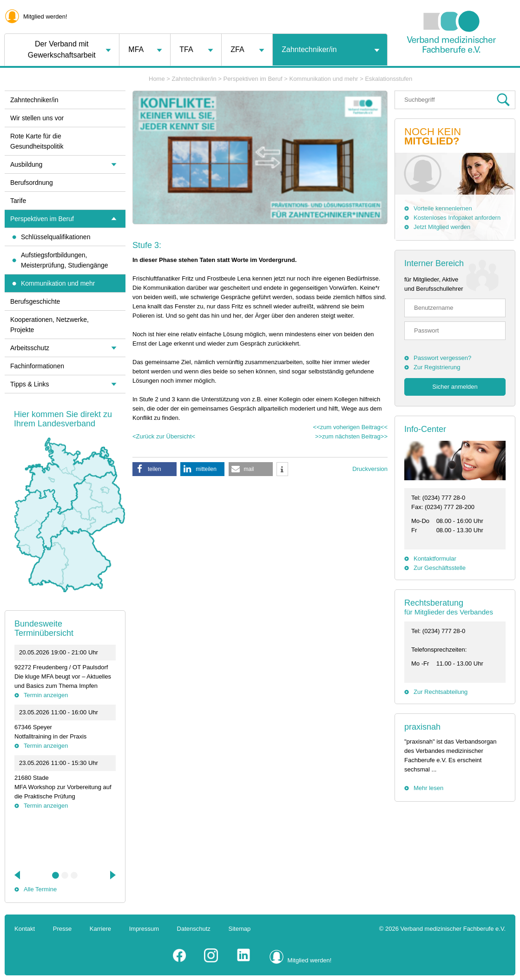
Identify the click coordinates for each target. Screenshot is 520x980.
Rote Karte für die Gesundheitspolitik (37, 141)
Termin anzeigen (46, 695)
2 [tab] (65, 875)
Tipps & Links (30, 384)
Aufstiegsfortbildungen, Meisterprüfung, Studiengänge (65, 260)
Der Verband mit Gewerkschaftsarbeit (62, 49)
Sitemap (240, 929)
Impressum (144, 929)
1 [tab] (56, 875)
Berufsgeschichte (35, 301)
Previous (18, 875)
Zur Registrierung (437, 367)
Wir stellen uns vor (37, 118)
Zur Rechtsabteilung (441, 692)
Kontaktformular (435, 559)
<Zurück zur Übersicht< (164, 436)
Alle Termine (40, 889)
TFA (186, 49)
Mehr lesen (428, 788)
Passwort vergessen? (442, 358)
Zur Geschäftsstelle (440, 568)
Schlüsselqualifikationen (56, 237)
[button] (155, 469)
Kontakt (25, 929)
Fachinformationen (37, 366)
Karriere (100, 929)
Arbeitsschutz (30, 348)
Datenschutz (194, 929)
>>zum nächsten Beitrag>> (351, 436)
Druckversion (370, 469)
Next (112, 875)
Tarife (18, 201)
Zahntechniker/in (309, 49)
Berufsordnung (32, 183)
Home (157, 79)
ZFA (237, 49)
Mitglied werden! (45, 16)
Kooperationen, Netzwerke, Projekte (49, 325)
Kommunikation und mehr (323, 79)
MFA (136, 49)
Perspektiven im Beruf (253, 79)
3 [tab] (74, 875)
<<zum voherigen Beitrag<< (350, 427)
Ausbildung (26, 164)
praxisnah (422, 727)
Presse (62, 929)
